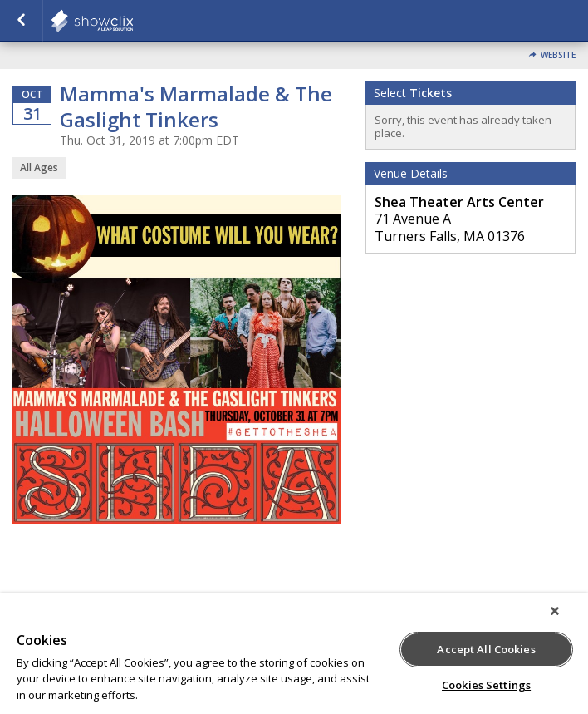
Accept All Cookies (486, 649)
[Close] (555, 611)
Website (558, 55)
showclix (133, 21)
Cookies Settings (486, 685)
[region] (294, 654)
